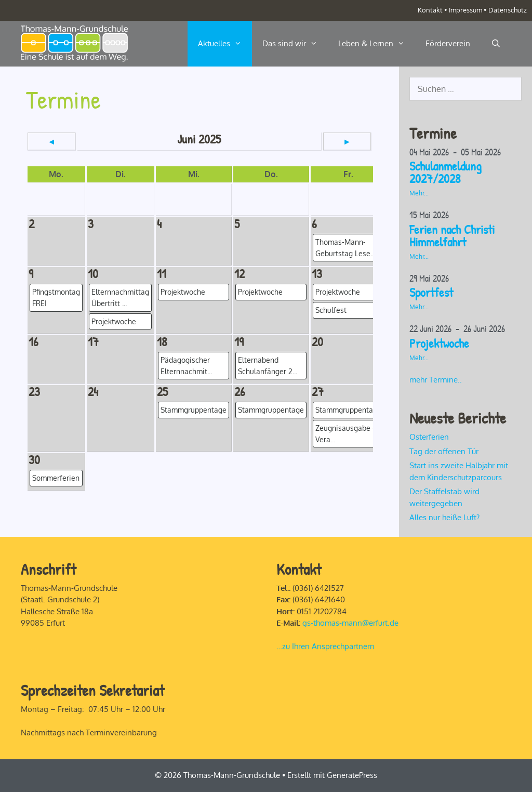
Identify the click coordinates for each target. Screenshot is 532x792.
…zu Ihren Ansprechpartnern (325, 646)
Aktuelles (225, 44)
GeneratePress (352, 775)
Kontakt (430, 10)
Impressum (465, 10)
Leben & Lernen (377, 44)
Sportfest (431, 292)
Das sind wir (295, 44)
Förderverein (448, 43)
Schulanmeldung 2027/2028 (445, 172)
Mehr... (419, 193)
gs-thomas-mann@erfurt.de (350, 623)
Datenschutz (508, 10)
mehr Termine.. (436, 380)
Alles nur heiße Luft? (444, 517)
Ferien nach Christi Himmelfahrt (452, 235)
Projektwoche (439, 343)
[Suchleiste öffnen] (496, 44)
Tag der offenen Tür (444, 451)
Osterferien (429, 437)
